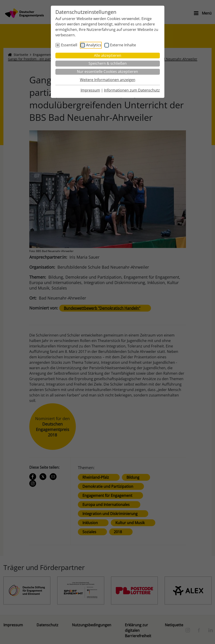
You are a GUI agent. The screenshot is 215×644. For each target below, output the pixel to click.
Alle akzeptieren (108, 55)
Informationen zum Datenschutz (132, 90)
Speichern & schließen (108, 63)
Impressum (90, 90)
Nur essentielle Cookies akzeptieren (107, 72)
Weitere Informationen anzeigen (108, 80)
